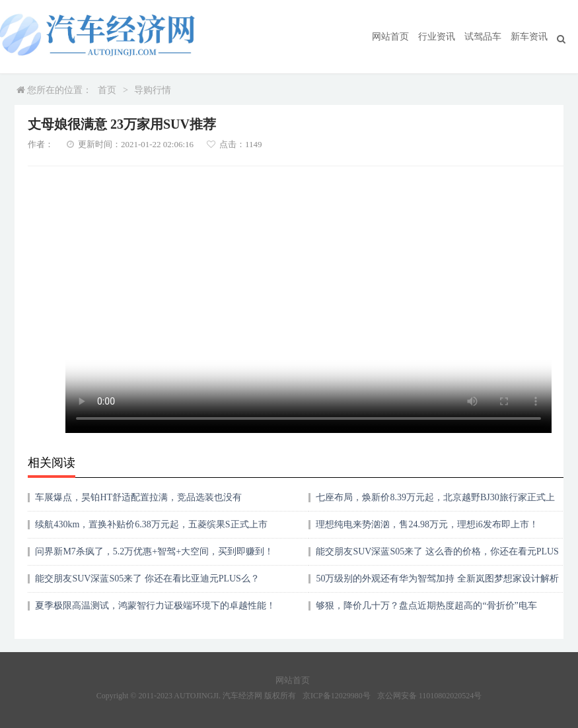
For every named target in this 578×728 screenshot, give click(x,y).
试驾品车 (483, 37)
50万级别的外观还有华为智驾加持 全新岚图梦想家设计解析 (437, 579)
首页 (107, 90)
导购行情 (153, 90)
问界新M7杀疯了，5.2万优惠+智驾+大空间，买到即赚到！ (154, 551)
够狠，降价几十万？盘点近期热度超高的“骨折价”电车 (426, 606)
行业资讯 (437, 37)
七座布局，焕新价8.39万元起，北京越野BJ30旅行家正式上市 (435, 502)
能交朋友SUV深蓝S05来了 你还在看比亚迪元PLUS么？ (147, 579)
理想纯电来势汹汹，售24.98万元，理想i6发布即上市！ (427, 524)
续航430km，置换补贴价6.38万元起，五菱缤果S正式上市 (151, 524)
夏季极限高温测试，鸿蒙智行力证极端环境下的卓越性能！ (155, 606)
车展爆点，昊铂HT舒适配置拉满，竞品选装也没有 (138, 497)
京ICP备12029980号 (337, 696)
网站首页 (390, 37)
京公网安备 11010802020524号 (430, 696)
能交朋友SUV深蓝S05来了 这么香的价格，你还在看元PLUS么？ (437, 556)
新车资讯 (529, 37)
